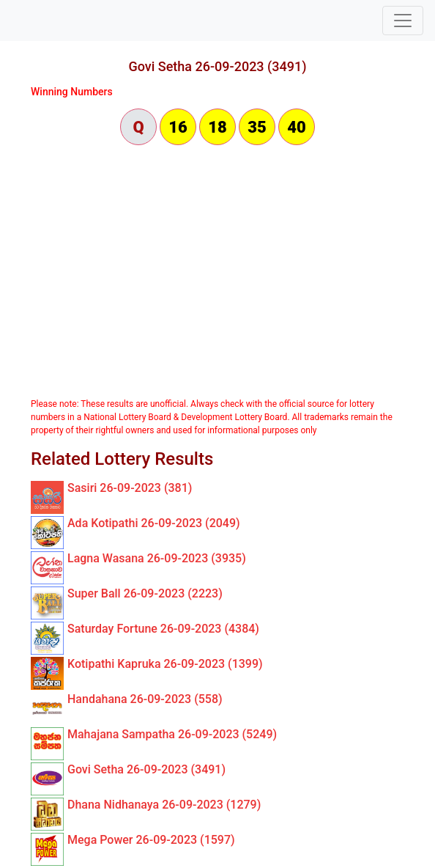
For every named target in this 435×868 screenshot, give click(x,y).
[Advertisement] (218, 273)
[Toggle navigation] (403, 21)
